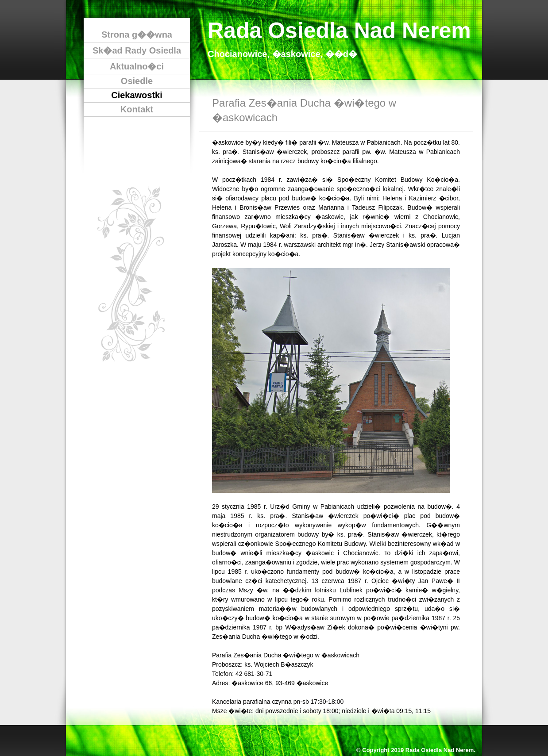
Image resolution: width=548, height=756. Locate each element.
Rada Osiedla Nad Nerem (339, 31)
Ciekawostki (137, 95)
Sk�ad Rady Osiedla (137, 50)
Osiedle (137, 81)
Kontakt (137, 109)
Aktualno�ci (137, 66)
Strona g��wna (137, 35)
